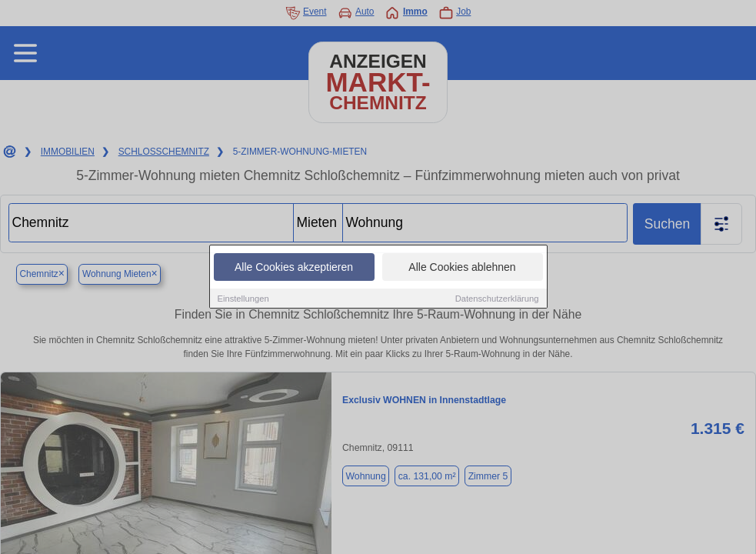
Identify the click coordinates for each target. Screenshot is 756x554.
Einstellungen (243, 299)
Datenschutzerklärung (497, 299)
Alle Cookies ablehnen (462, 267)
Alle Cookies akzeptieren (294, 267)
